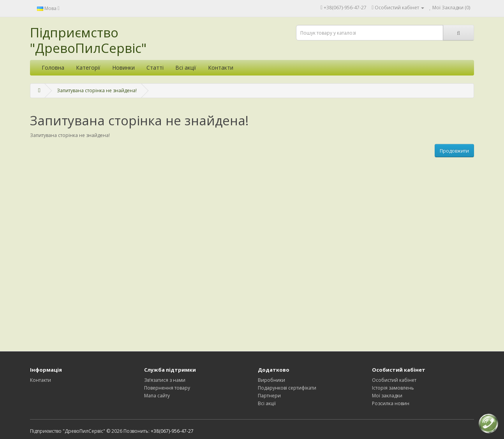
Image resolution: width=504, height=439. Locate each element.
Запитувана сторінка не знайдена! (97, 90)
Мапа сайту (157, 396)
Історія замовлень (393, 388)
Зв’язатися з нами (165, 380)
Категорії (88, 68)
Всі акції (186, 68)
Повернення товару (167, 388)
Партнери (269, 396)
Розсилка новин (391, 403)
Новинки (123, 68)
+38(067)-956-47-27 (345, 8)
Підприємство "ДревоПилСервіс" (88, 40)
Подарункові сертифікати (287, 388)
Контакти (221, 68)
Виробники (271, 380)
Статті (155, 68)
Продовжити (454, 151)
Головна (53, 68)
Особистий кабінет (394, 380)
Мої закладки (387, 396)
